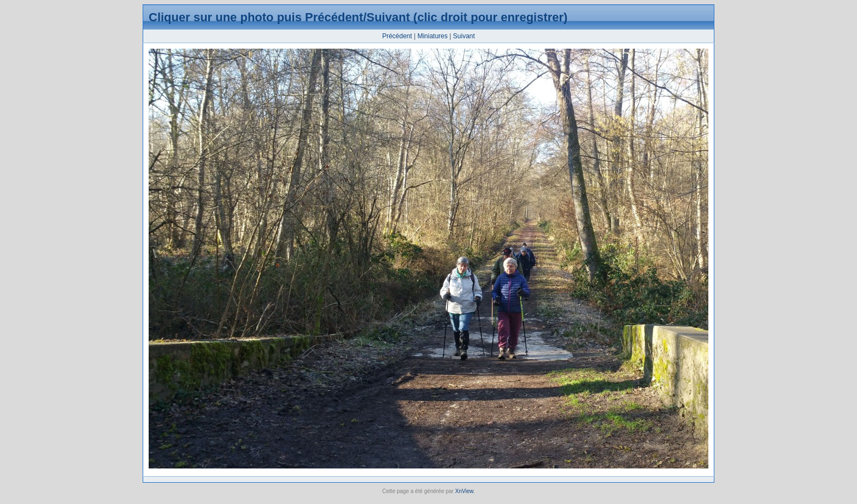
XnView (464, 491)
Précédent (397, 36)
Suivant (464, 36)
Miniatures (433, 36)
